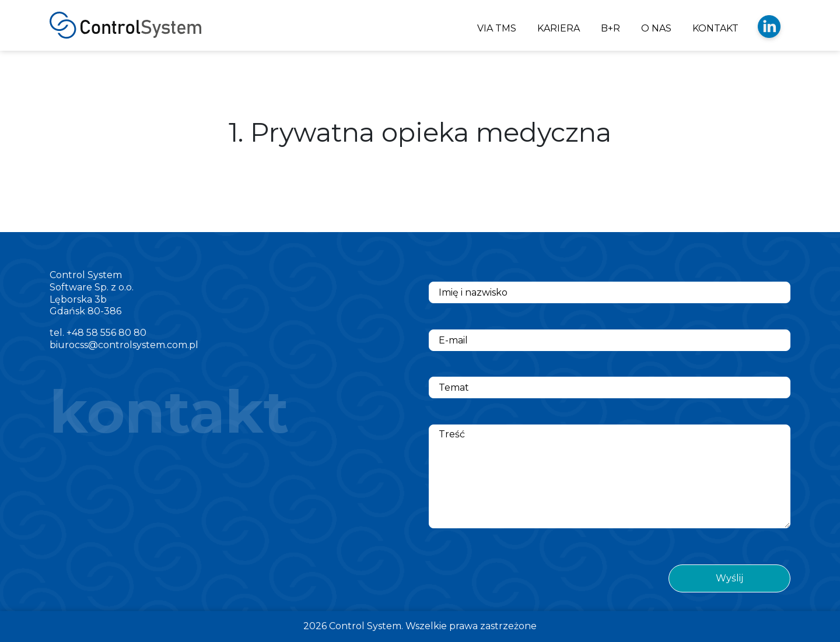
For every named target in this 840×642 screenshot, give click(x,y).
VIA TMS (497, 29)
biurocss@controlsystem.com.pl (124, 345)
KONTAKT (715, 29)
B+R (610, 29)
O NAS (656, 29)
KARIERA (559, 29)
